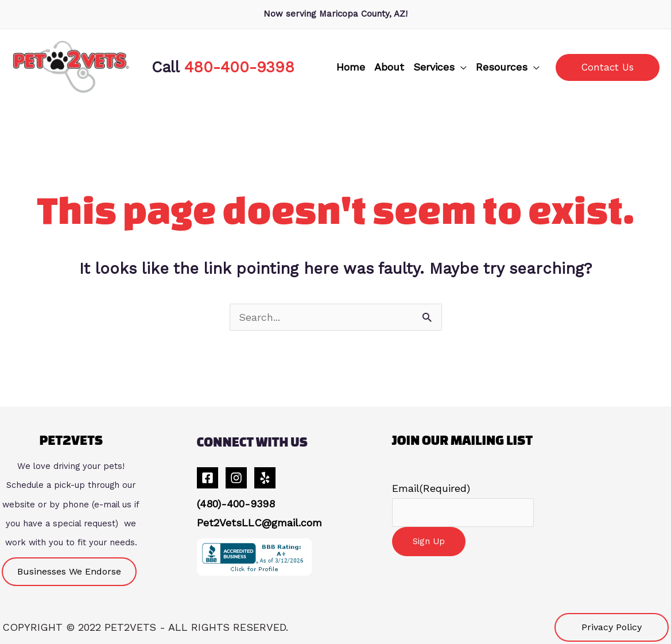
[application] (461, 67)
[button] (440, 67)
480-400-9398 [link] (239, 67)
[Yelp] (265, 478)
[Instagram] (236, 478)
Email (431, 488)
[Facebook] (207, 478)
